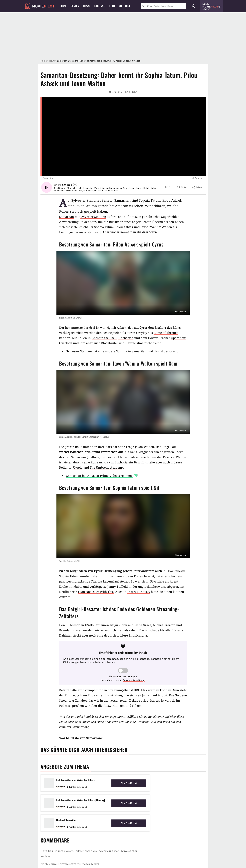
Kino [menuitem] (112, 6)
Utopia (78, 467)
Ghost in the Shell (104, 338)
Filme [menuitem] (63, 6)
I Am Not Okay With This (96, 592)
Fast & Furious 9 (139, 592)
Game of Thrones (166, 333)
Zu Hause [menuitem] (125, 6)
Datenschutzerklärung (134, 680)
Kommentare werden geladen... (63, 864)
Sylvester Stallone (93, 217)
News (52, 61)
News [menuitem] (87, 6)
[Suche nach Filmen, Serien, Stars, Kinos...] (163, 6)
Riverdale (157, 581)
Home (44, 61)
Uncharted (126, 338)
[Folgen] (75, 185)
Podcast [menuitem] (99, 6)
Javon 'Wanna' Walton (156, 227)
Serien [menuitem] (75, 6)
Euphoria (121, 462)
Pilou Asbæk (124, 227)
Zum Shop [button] (129, 783)
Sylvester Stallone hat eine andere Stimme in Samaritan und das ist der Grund (122, 351)
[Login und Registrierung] (193, 6)
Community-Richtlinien (81, 851)
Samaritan (67, 217)
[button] (182, 187)
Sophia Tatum (104, 227)
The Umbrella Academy (107, 467)
